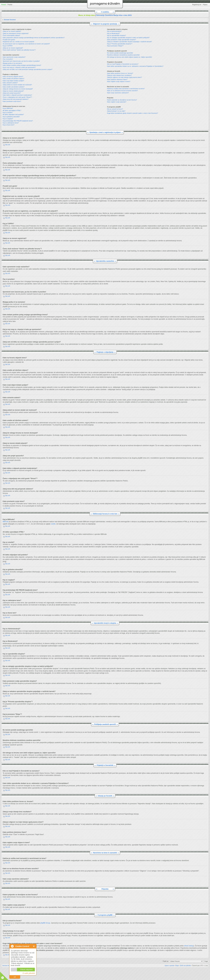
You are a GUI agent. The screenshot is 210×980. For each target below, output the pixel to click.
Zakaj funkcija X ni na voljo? (116, 111)
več (15, 977)
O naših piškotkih (29, 973)
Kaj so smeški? (8, 112)
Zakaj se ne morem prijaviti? (12, 31)
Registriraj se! (197, 5)
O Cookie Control (12, 946)
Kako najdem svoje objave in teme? (119, 81)
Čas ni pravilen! (8, 59)
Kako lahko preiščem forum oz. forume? (120, 73)
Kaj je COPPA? (8, 46)
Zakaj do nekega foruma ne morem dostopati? (18, 89)
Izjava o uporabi (169, 965)
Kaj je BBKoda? (8, 108)
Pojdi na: (166, 961)
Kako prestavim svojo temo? (12, 101)
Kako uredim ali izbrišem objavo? (13, 79)
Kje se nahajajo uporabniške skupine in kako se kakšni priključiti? (128, 38)
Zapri (34, 946)
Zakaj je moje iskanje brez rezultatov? (119, 75)
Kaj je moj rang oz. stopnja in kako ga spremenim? (19, 67)
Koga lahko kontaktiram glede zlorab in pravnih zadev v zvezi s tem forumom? (132, 113)
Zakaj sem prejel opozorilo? (12, 93)
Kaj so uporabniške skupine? (116, 35)
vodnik (53, 524)
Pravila (10, 5)
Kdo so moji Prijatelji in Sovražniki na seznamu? (123, 64)
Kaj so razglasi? (8, 119)
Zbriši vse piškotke (185, 965)
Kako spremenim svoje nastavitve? (14, 57)
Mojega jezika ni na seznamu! (12, 63)
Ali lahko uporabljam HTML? (12, 110)
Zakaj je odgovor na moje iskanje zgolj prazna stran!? (124, 77)
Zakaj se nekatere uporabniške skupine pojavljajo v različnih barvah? (129, 42)
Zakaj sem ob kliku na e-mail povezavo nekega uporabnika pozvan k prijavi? (28, 69)
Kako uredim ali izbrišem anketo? (14, 87)
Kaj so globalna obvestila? (11, 117)
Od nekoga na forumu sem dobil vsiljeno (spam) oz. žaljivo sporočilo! (129, 57)
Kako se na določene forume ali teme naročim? (122, 91)
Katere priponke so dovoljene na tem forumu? (122, 100)
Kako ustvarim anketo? (10, 83)
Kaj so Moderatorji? (113, 33)
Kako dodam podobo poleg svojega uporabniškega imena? (22, 65)
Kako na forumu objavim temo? (13, 77)
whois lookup (189, 946)
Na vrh (8, 145)
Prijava (205, 5)
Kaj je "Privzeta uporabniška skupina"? (120, 44)
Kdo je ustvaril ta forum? (115, 109)
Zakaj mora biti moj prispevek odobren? (16, 99)
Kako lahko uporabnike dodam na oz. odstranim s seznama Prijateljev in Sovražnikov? (135, 66)
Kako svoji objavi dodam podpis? (13, 81)
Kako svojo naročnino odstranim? (118, 93)
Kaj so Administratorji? (114, 31)
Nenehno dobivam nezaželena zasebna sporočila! (123, 55)
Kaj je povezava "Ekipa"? (115, 46)
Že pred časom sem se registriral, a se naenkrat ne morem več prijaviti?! (26, 44)
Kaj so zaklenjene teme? (11, 123)
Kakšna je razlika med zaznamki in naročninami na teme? (126, 89)
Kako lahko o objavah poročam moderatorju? (17, 95)
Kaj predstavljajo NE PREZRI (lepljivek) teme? (18, 121)
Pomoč (4, 5)
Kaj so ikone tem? (9, 125)
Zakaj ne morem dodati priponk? (13, 91)
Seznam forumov (10, 20)
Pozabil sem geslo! (9, 40)
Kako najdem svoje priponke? (117, 102)
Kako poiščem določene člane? (117, 79)
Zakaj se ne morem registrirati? (13, 48)
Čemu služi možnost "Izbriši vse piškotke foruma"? (19, 50)
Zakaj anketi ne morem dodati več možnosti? (17, 85)
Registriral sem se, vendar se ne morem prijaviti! (18, 42)
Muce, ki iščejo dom (87, 15)
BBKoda (6, 521)
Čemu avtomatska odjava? (11, 35)
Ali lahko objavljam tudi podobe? (13, 114)
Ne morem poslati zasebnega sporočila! (120, 53)
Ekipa (177, 965)
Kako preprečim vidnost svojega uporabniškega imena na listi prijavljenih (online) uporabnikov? (34, 38)
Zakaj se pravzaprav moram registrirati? (16, 33)
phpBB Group (45, 923)
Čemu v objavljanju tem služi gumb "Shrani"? (17, 97)
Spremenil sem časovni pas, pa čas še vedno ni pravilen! (21, 61)
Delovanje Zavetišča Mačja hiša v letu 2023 (114, 15)
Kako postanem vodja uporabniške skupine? (121, 40)
